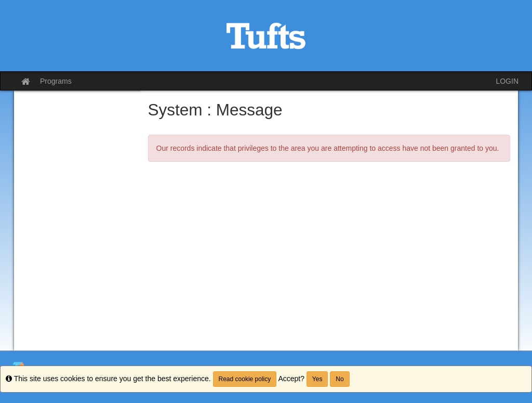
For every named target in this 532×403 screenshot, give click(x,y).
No (340, 379)
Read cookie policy (245, 379)
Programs (56, 81)
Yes (317, 379)
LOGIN (507, 81)
